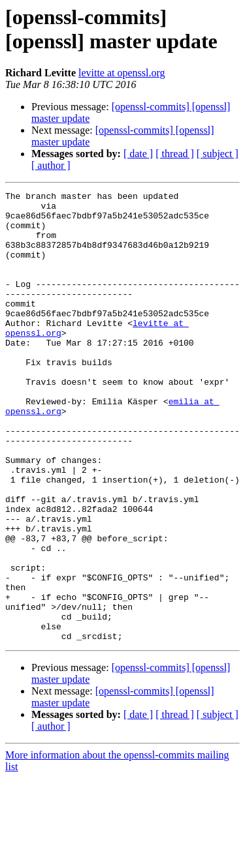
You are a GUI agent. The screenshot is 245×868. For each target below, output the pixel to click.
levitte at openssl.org (122, 73)
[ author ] (51, 165)
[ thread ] (175, 154)
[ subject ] (218, 154)
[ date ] (138, 154)
